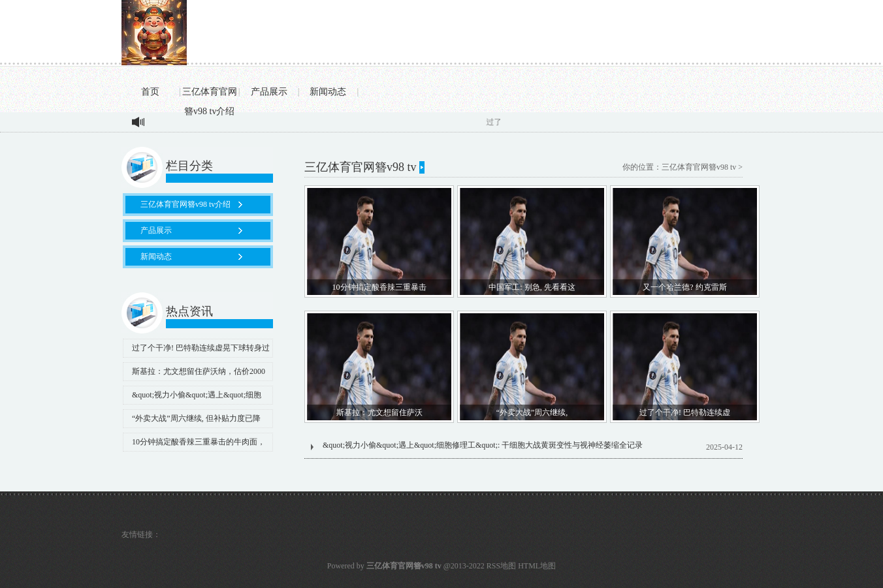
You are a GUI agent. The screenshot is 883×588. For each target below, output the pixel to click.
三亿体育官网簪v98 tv (699, 167)
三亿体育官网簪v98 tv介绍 (210, 94)
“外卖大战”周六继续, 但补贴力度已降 (196, 418)
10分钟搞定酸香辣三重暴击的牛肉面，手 (194, 444)
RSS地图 (501, 566)
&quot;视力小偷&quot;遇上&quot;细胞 (197, 395)
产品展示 (269, 92)
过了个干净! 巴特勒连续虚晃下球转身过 (201, 348)
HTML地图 (537, 566)
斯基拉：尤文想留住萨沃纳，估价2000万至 (194, 374)
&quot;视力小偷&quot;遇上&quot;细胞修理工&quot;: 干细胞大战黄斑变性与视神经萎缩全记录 (483, 445)
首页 (150, 92)
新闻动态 (328, 92)
